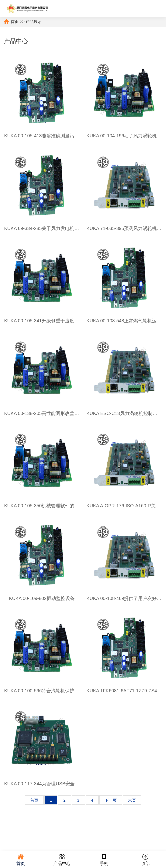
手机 (104, 859)
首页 (15, 22)
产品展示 (34, 22)
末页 (132, 800)
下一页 (111, 800)
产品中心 (62, 859)
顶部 (145, 859)
